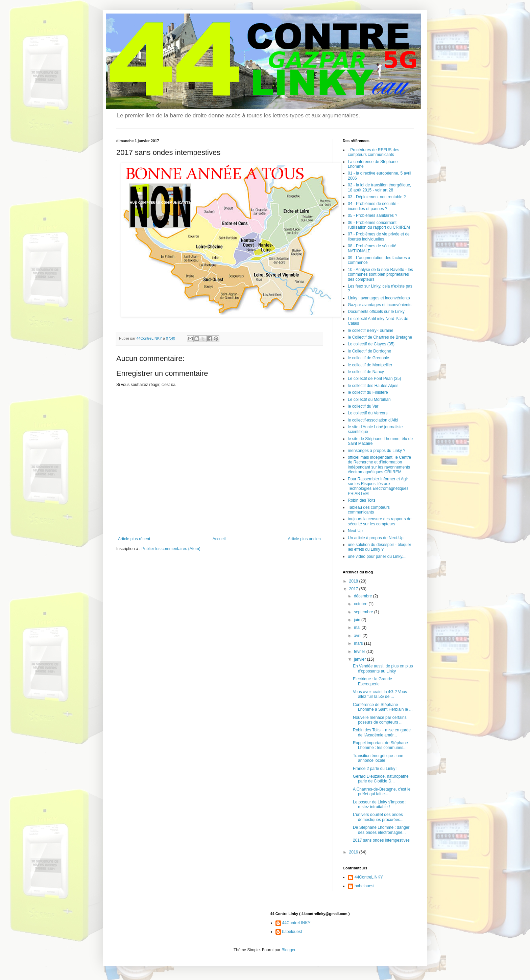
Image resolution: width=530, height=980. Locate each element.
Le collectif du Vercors (368, 413)
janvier (360, 659)
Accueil (219, 539)
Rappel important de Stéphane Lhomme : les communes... (380, 745)
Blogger (288, 950)
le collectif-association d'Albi (373, 420)
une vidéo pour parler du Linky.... (377, 556)
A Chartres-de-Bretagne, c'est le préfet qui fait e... (382, 792)
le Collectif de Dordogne (369, 351)
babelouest (365, 886)
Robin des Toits (362, 500)
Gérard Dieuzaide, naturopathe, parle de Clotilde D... (381, 779)
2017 (354, 589)
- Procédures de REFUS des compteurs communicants (374, 152)
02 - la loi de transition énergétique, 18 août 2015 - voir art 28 (379, 187)
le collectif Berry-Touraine (371, 331)
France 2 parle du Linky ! (375, 769)
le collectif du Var (363, 406)
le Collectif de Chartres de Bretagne (380, 337)
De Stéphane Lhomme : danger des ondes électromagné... (381, 830)
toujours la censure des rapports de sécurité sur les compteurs (380, 521)
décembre (364, 596)
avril (358, 636)
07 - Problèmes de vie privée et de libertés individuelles (379, 236)
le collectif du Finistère (368, 392)
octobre (361, 604)
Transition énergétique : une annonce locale (378, 758)
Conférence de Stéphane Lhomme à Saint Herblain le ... (383, 707)
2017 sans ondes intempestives (381, 840)
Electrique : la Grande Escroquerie (372, 681)
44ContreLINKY (369, 877)
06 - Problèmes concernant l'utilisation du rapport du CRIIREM (379, 225)
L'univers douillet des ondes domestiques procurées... (378, 817)
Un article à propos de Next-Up (376, 538)
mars (359, 643)
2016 (354, 852)
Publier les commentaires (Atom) (171, 549)
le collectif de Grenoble (368, 358)
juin (358, 620)
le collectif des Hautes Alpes (373, 386)
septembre (364, 612)
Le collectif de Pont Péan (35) (374, 379)
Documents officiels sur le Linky (376, 312)
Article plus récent (134, 539)
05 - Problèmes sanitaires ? (372, 215)
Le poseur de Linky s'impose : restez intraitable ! (380, 804)
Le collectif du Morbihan (369, 400)
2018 (354, 581)
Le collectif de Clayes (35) (371, 344)
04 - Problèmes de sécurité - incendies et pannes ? (373, 206)
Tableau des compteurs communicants (369, 510)
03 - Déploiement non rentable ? (377, 197)
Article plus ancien (304, 539)
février (360, 652)
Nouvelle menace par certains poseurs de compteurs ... (380, 720)
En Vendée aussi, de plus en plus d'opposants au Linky (383, 668)
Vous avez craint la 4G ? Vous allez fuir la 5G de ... (380, 694)
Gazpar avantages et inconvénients (380, 305)
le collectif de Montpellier (370, 365)
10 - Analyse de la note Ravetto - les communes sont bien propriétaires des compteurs (380, 275)
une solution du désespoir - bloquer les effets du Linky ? (379, 547)
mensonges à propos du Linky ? (377, 451)
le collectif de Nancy (366, 372)
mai (358, 628)
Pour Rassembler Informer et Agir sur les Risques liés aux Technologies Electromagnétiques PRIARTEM (378, 486)
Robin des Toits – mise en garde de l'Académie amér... (382, 732)
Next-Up (355, 531)
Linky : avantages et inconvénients (379, 298)
